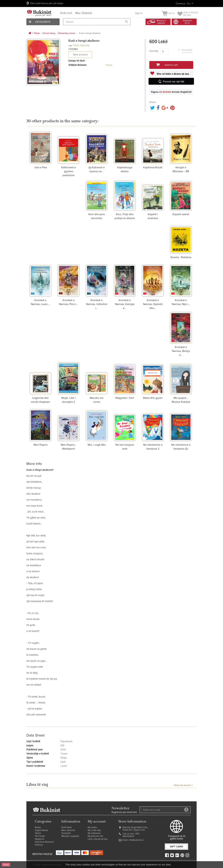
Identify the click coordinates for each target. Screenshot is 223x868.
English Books (42, 830)
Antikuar (39, 845)
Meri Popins (41, 445)
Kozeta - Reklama (181, 257)
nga (70, 45)
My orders (92, 828)
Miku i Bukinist (68, 830)
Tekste (38, 833)
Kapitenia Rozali (153, 167)
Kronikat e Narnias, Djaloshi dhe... (153, 304)
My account (97, 822)
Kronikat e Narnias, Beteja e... (181, 351)
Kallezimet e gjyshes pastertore (69, 171)
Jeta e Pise (41, 167)
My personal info (95, 836)
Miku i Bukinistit (83, 13)
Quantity (154, 51)
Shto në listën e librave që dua (172, 74)
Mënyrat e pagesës (70, 836)
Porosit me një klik (174, 81)
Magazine (39, 839)
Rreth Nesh (67, 828)
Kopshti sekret (181, 214)
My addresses (94, 833)
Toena (109, 65)
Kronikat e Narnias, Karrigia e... (125, 304)
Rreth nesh (66, 13)
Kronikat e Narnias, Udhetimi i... (97, 304)
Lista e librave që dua (98, 839)
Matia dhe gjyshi (153, 398)
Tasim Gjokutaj (81, 45)
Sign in (139, 13)
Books (38, 828)
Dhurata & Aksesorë (44, 842)
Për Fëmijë (40, 836)
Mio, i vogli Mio (97, 445)
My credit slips (94, 830)
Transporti (66, 833)
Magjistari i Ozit (125, 398)
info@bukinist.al (136, 840)
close (6, 865)
